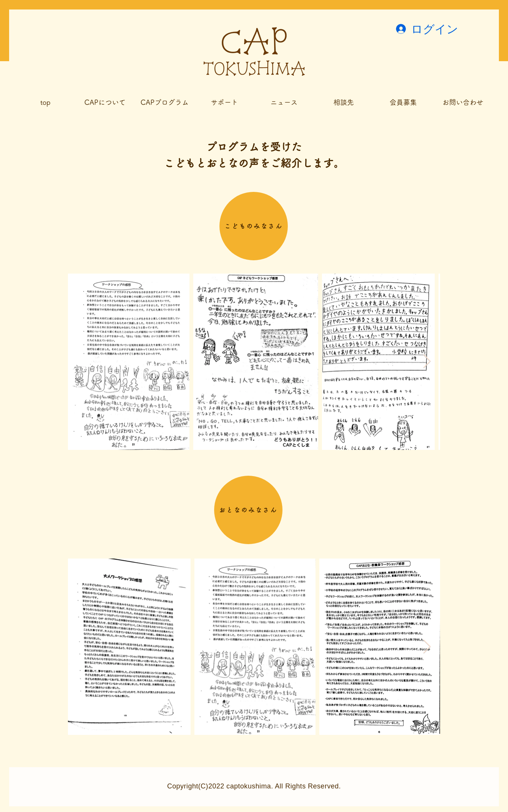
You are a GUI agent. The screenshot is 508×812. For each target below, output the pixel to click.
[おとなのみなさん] (248, 510)
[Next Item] (427, 362)
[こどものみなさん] (254, 226)
